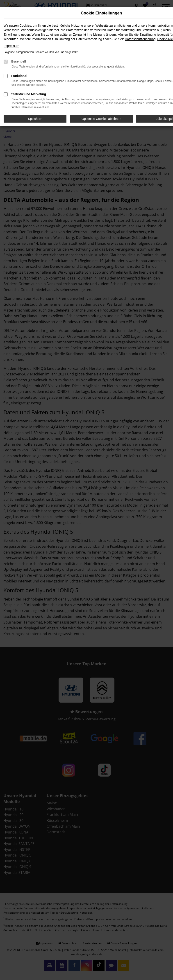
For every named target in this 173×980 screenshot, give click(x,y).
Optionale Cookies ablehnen (101, 119)
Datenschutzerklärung (140, 39)
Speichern (35, 119)
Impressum (11, 46)
